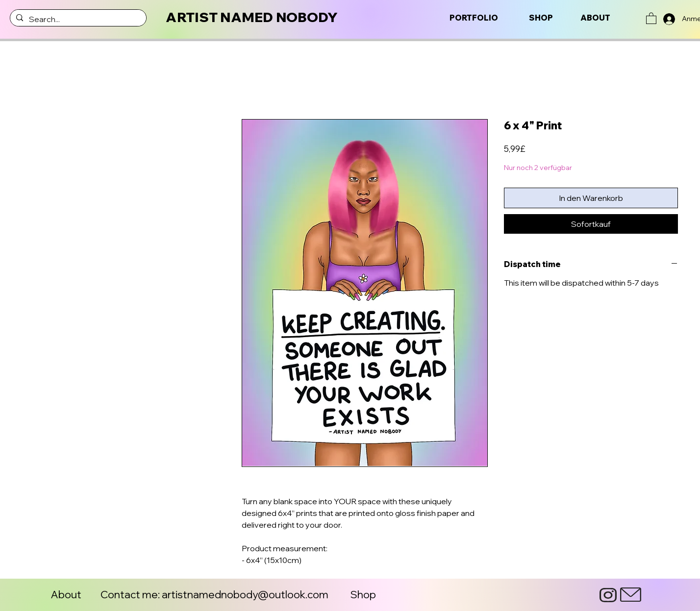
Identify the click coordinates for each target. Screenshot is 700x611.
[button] (651, 18)
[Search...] (77, 19)
